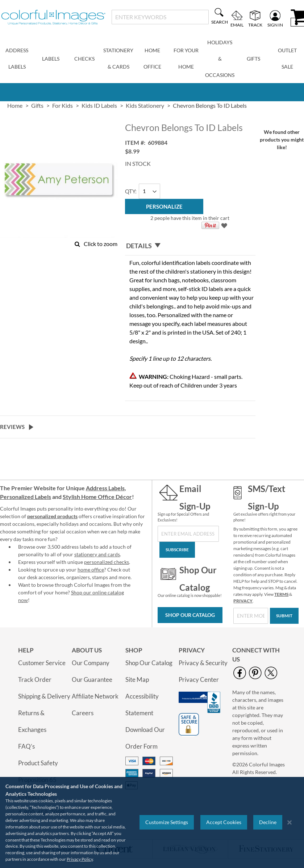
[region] (152, 822)
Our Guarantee (92, 679)
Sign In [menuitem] (275, 25)
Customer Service (42, 663)
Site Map (137, 679)
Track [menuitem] (255, 25)
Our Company (91, 663)
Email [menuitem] (237, 25)
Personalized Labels (26, 497)
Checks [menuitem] (84, 59)
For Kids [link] (63, 105)
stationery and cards (97, 554)
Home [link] (15, 105)
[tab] (190, 246)
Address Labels (105, 488)
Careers (83, 713)
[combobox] (160, 17)
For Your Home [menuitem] (186, 58)
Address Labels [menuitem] (17, 58)
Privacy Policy (80, 859)
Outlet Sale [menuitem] (287, 58)
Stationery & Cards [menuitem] (118, 58)
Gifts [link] (37, 105)
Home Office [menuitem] (152, 58)
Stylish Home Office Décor (97, 497)
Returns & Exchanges (32, 721)
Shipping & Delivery (44, 696)
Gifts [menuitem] (253, 59)
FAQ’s (26, 746)
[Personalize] (164, 206)
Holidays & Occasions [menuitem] (220, 59)
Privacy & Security (203, 663)
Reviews (12, 427)
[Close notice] (290, 822)
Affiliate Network (95, 696)
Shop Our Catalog (190, 615)
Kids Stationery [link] (145, 105)
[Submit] (284, 616)
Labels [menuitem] (51, 59)
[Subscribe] (177, 550)
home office (91, 570)
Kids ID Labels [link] (99, 105)
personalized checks (107, 562)
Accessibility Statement (142, 705)
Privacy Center (199, 679)
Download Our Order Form (145, 738)
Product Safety (38, 763)
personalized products (52, 516)
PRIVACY (243, 601)
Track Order (35, 679)
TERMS (281, 594)
